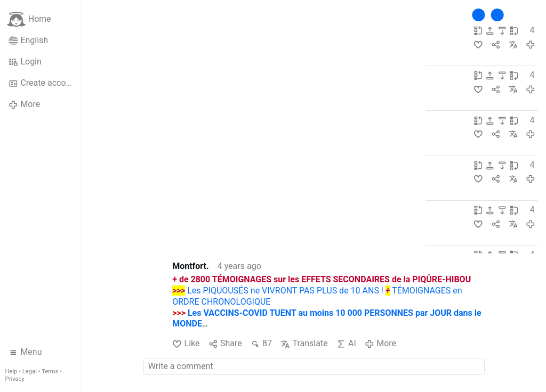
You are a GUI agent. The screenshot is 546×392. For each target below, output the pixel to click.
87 (261, 344)
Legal (30, 371)
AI (346, 344)
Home (29, 19)
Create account (43, 83)
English (28, 40)
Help (11, 371)
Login (25, 62)
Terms (50, 371)
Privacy (15, 379)
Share (225, 344)
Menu (25, 352)
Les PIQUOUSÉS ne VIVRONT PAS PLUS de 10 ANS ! (285, 291)
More (24, 104)
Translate (304, 344)
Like (186, 344)
